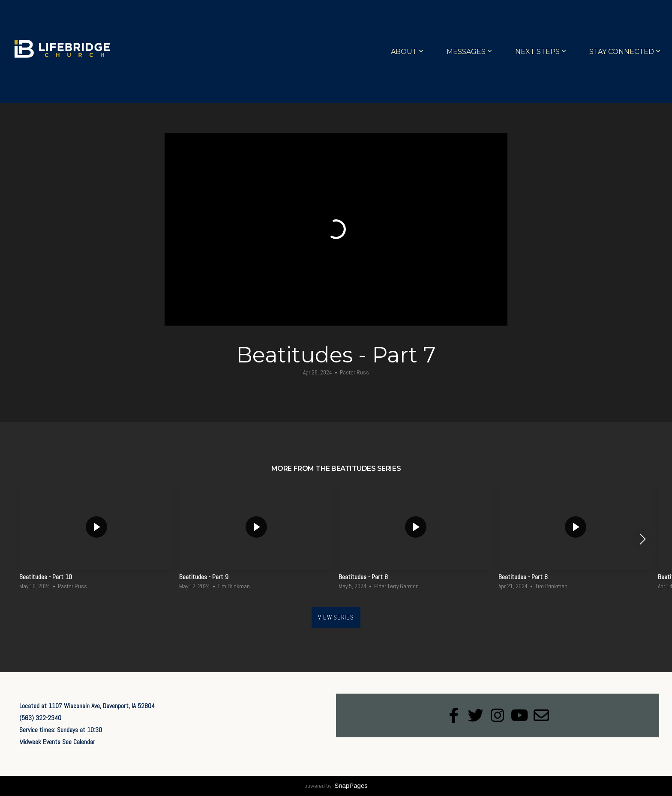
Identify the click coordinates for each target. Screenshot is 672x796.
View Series (336, 617)
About (407, 52)
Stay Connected (625, 52)
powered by (336, 786)
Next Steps (541, 52)
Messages (469, 52)
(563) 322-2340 (40, 718)
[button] (643, 539)
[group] (97, 539)
